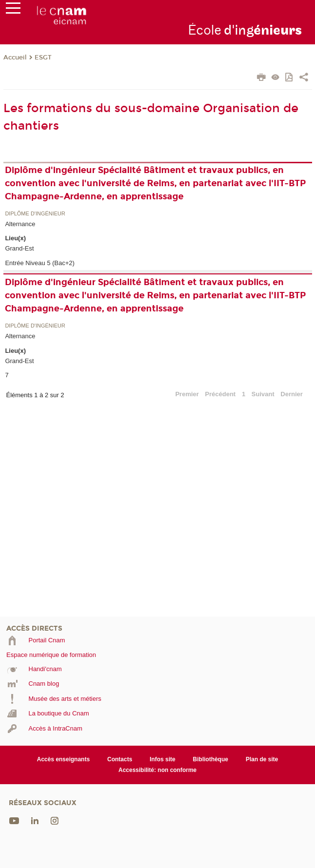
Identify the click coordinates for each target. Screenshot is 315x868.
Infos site (163, 759)
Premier (187, 394)
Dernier (292, 394)
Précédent (220, 394)
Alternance (20, 224)
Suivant (263, 394)
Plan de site (262, 759)
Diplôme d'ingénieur (35, 214)
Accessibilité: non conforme (157, 770)
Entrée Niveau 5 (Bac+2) (40, 263)
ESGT (43, 58)
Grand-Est (19, 248)
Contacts (120, 759)
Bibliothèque (211, 759)
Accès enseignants (64, 759)
